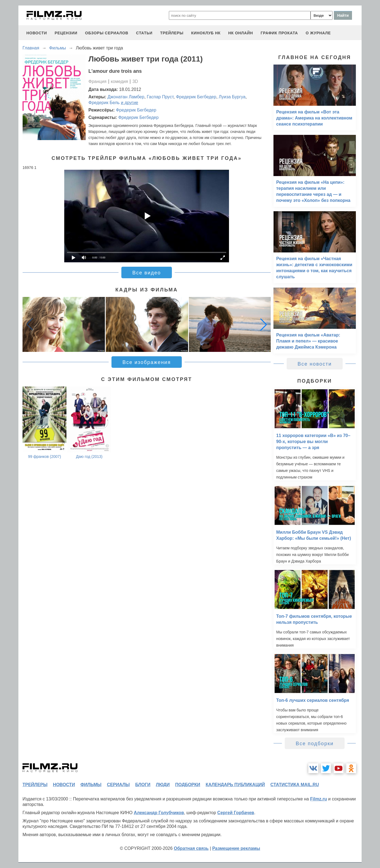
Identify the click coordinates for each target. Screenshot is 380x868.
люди (163, 785)
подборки (188, 785)
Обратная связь (191, 848)
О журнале (318, 33)
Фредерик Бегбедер (196, 97)
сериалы (118, 785)
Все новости (315, 364)
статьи (144, 33)
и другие (129, 103)
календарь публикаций (235, 785)
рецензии (66, 33)
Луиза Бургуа (232, 97)
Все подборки (315, 744)
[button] (264, 324)
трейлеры (172, 33)
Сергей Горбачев (236, 813)
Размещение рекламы (236, 848)
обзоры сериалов (107, 33)
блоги (143, 785)
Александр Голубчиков (159, 813)
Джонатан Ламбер (126, 97)
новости (37, 33)
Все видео (147, 273)
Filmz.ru (318, 799)
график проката (279, 33)
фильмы (91, 785)
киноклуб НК (206, 33)
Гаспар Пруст (160, 97)
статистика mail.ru (295, 785)
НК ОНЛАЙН (241, 33)
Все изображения (147, 362)
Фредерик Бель (104, 103)
